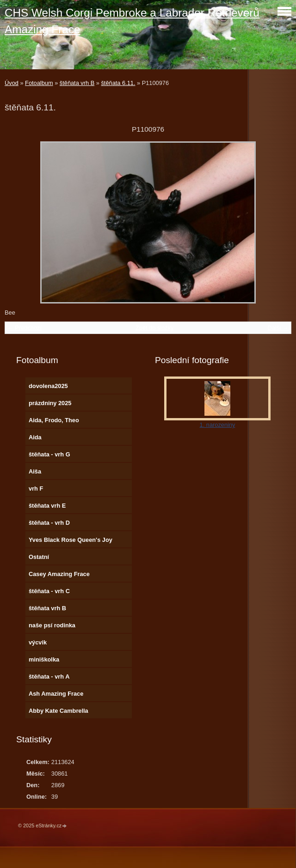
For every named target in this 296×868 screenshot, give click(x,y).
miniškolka (44, 659)
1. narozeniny (218, 425)
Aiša (35, 471)
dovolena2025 (48, 386)
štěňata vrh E (47, 506)
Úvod (12, 83)
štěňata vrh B (77, 83)
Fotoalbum (39, 83)
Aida (35, 437)
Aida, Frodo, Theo (54, 420)
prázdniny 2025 (50, 403)
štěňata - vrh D (49, 523)
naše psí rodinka (52, 625)
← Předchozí (25, 328)
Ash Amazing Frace (56, 694)
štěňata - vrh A (49, 677)
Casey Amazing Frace (59, 574)
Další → (278, 328)
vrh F (36, 489)
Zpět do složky (155, 328)
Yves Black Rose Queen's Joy (71, 540)
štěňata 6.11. (118, 83)
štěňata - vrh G (49, 454)
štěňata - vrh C (49, 591)
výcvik (38, 642)
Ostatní (39, 557)
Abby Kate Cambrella (59, 711)
